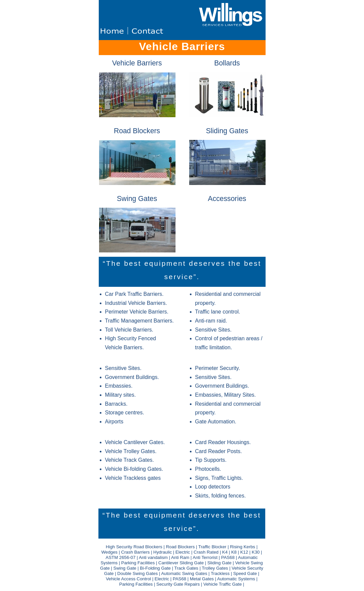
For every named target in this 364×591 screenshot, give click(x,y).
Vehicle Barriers (137, 63)
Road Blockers (137, 131)
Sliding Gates (227, 131)
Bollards (227, 63)
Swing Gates (137, 199)
